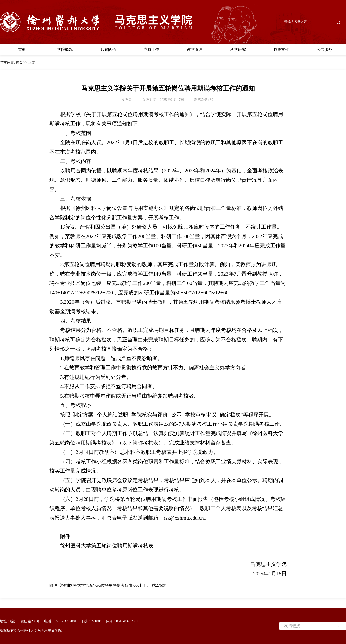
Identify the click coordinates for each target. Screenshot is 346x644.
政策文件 (281, 50)
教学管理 (195, 50)
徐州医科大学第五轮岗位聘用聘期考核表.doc (100, 585)
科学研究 (238, 50)
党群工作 (151, 50)
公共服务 (324, 50)
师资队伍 (108, 50)
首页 (22, 50)
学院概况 (65, 50)
